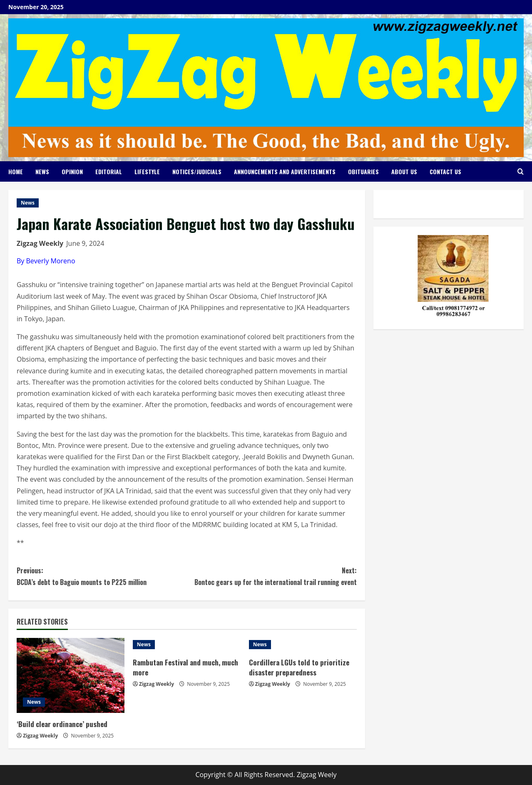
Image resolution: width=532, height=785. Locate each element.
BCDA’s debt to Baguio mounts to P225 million (102, 576)
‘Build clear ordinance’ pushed (62, 724)
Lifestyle (147, 171)
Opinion (72, 171)
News (42, 171)
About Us (404, 171)
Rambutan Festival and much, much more (185, 667)
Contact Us (445, 171)
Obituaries (363, 171)
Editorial (109, 171)
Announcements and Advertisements (285, 171)
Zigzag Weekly (40, 243)
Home (16, 171)
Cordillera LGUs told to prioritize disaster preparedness (299, 667)
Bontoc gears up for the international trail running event (271, 576)
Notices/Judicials (197, 171)
